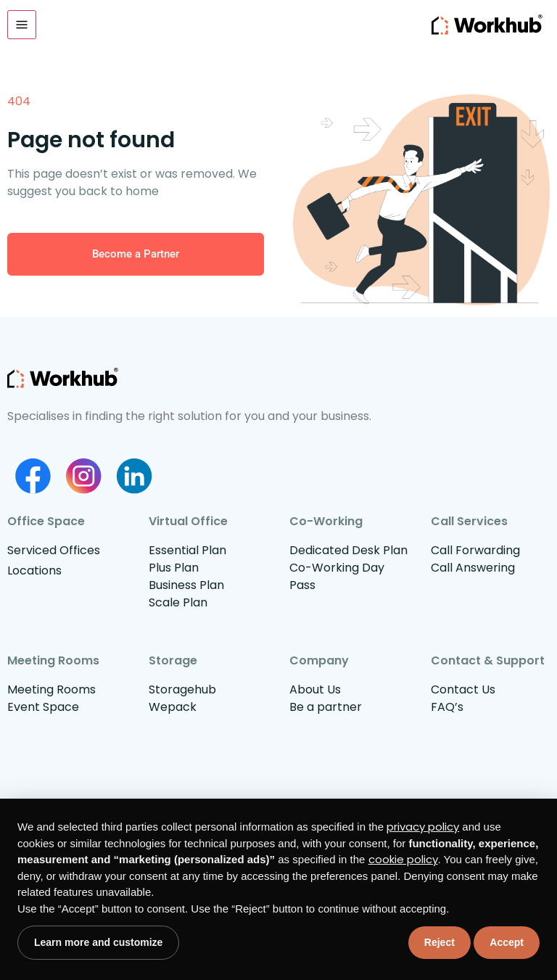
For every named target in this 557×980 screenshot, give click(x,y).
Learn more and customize (98, 942)
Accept (507, 942)
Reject (440, 942)
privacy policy (423, 827)
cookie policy (403, 859)
